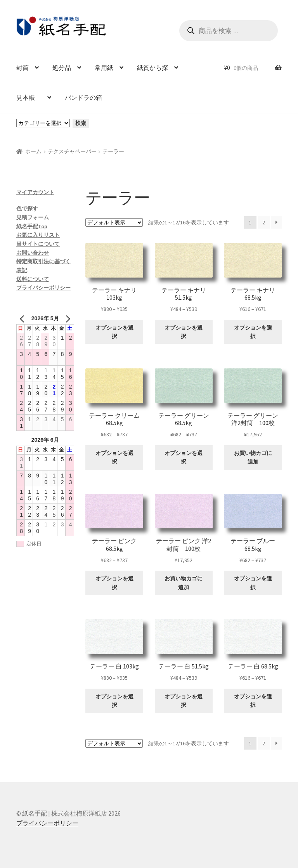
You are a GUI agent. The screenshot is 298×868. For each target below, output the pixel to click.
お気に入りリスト (38, 235)
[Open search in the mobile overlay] (229, 31)
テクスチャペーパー (72, 151)
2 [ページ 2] (264, 222)
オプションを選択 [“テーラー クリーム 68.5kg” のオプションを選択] (114, 457)
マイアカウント (35, 192)
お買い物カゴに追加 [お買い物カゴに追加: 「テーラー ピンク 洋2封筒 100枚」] (184, 583)
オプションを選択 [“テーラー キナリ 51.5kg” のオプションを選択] (184, 332)
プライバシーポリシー (43, 288)
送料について (33, 279)
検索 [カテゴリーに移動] (81, 123)
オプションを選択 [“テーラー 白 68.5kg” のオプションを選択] (253, 701)
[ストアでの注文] (114, 222)
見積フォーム (33, 217)
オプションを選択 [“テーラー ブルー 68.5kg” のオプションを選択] (253, 583)
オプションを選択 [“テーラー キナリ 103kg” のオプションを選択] (114, 332)
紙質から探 (152, 68)
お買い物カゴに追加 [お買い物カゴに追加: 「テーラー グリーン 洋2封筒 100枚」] (253, 457)
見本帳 (29, 97)
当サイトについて (38, 244)
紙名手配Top (32, 226)
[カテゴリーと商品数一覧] (43, 123)
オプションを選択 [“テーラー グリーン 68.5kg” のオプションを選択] (184, 457)
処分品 (62, 68)
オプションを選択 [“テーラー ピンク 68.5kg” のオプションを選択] (114, 583)
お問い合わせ (33, 253)
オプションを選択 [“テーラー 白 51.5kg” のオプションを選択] (184, 701)
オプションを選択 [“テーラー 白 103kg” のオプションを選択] (114, 701)
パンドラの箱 (83, 97)
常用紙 (104, 68)
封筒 (23, 68)
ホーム (33, 151)
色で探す (27, 208)
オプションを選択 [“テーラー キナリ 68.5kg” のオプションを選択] (253, 332)
